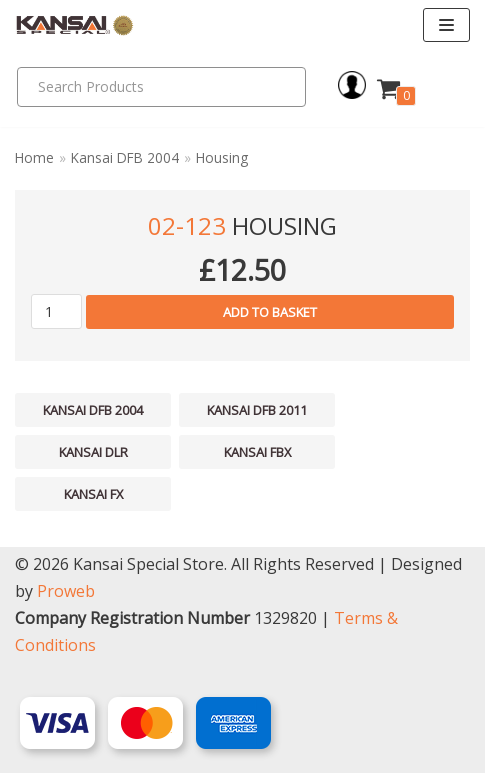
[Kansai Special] (75, 25)
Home (34, 157)
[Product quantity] (56, 311)
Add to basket (270, 312)
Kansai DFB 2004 (125, 157)
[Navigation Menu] (446, 25)
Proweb (66, 591)
